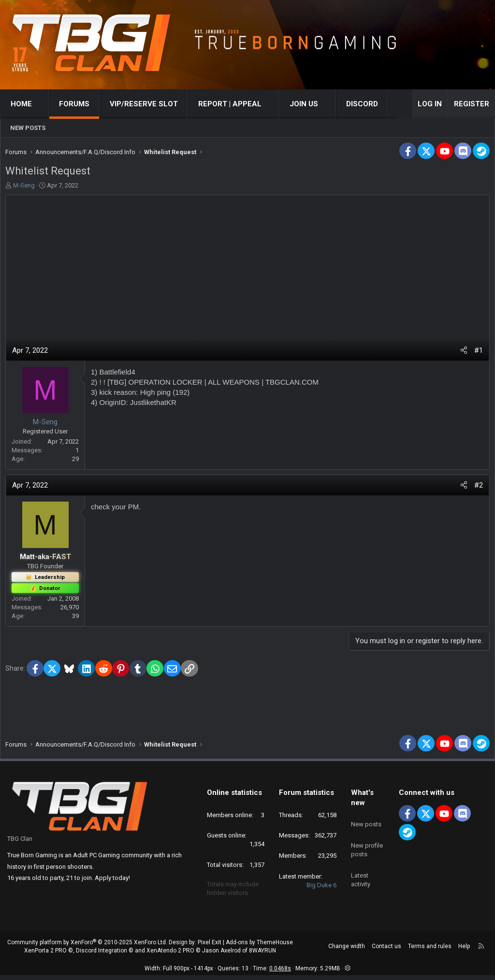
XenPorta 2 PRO (45, 955)
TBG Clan (20, 843)
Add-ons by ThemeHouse (259, 947)
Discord (362, 104)
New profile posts (367, 846)
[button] (41, 104)
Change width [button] (347, 951)
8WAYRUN (262, 955)
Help (464, 951)
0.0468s (280, 973)
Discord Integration (102, 955)
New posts (28, 128)
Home (21, 104)
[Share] (461, 353)
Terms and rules (430, 951)
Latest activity (361, 872)
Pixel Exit (210, 947)
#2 (476, 488)
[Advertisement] (247, 270)
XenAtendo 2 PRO (170, 955)
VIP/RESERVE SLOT (144, 104)
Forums (74, 104)
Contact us (386, 951)
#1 (476, 353)
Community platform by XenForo (87, 947)
